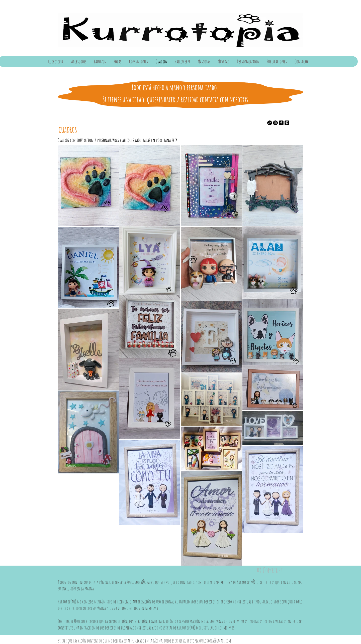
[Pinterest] (287, 123)
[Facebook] (281, 123)
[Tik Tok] (270, 123)
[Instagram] (275, 123)
